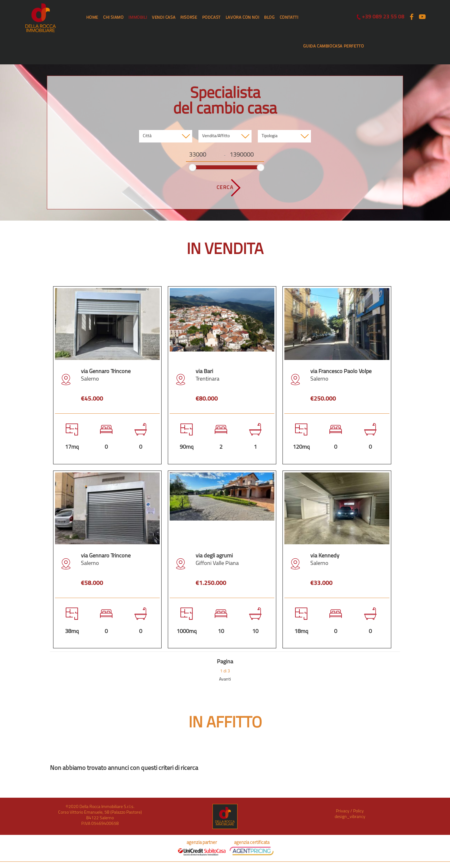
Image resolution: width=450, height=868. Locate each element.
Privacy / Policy (350, 811)
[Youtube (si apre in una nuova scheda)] (422, 17)
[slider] (192, 167)
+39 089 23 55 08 (381, 17)
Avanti (225, 679)
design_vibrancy (350, 817)
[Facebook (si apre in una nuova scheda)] (412, 17)
